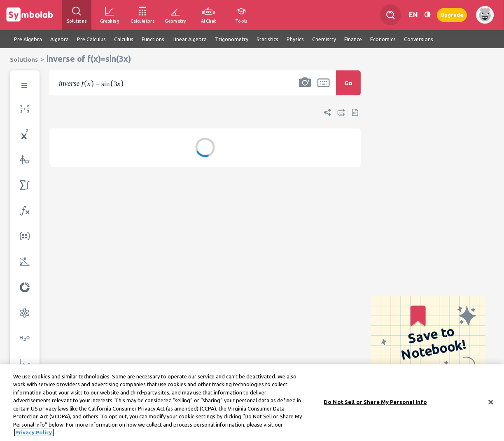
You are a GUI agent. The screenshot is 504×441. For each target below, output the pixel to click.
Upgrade (452, 15)
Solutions (24, 59)
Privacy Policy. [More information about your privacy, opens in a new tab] (34, 435)
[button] (305, 88)
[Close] (491, 404)
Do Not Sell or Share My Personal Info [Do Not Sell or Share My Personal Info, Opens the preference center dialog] (375, 404)
